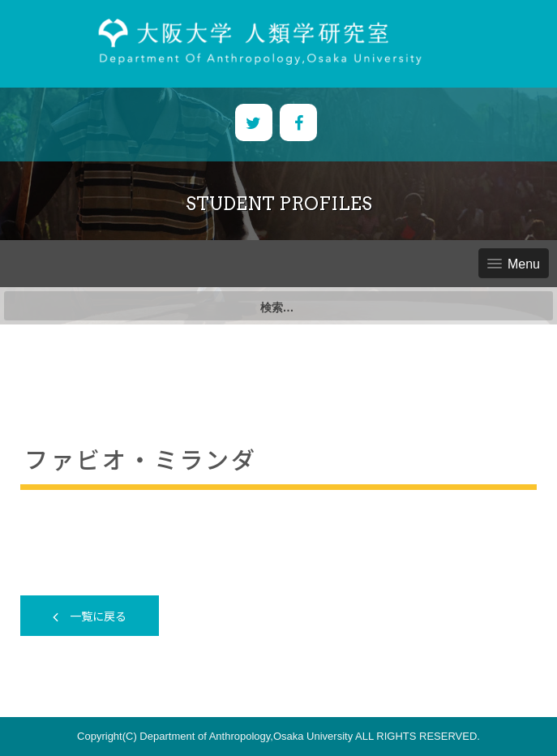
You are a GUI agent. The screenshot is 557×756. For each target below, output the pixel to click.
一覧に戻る (90, 616)
